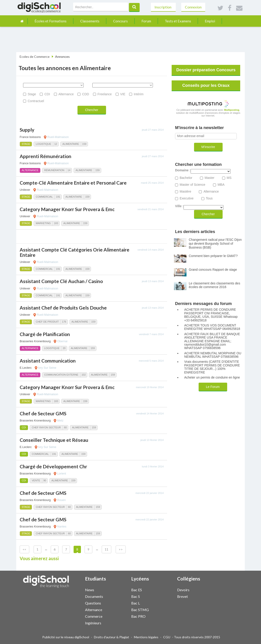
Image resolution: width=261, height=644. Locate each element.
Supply (27, 130)
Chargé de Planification (45, 334)
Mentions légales (146, 637)
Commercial (44, 197)
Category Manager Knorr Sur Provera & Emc (67, 209)
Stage (32, 94)
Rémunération (54, 170)
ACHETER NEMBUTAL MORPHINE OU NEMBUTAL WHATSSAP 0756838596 (213, 355)
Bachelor (186, 178)
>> (121, 549)
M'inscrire (208, 147)
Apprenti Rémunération (45, 156)
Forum (146, 21)
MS (229, 178)
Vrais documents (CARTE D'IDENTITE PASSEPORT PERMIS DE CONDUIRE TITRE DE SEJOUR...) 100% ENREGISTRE (212, 367)
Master (209, 178)
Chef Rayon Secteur (46, 427)
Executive (187, 198)
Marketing (43, 223)
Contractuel (36, 101)
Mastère (185, 192)
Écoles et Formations (51, 21)
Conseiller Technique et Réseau (54, 440)
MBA (221, 185)
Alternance (66, 94)
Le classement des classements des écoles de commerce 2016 (214, 285)
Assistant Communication (48, 361)
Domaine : (183, 170)
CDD (85, 94)
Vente (36, 480)
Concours (120, 21)
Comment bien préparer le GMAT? (213, 256)
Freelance (105, 94)
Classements (90, 21)
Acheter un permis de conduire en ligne (212, 378)
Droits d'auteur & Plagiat (112, 637)
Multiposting (232, 110)
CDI (47, 94)
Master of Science (192, 185)
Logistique (43, 144)
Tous (209, 198)
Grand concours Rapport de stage (213, 270)
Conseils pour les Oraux (206, 85)
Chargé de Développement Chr (53, 466)
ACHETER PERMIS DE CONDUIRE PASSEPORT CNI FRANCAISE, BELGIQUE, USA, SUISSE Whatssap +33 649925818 (211, 315)
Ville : (179, 206)
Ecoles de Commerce (35, 57)
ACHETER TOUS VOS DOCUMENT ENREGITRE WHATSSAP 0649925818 (212, 327)
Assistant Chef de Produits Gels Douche (63, 308)
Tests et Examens (178, 21)
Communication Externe (61, 375)
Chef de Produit (47, 322)
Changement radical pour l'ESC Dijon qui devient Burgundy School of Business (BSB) (215, 244)
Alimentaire (71, 144)
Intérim (139, 94)
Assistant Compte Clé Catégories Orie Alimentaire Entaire (75, 252)
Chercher (92, 110)
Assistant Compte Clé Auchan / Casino (61, 281)
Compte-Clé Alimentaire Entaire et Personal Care (73, 183)
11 (107, 549)
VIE (123, 94)
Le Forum (213, 387)
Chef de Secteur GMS (43, 413)
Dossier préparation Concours (206, 70)
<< (24, 549)
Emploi (210, 21)
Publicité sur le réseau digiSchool (66, 637)
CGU (167, 637)
